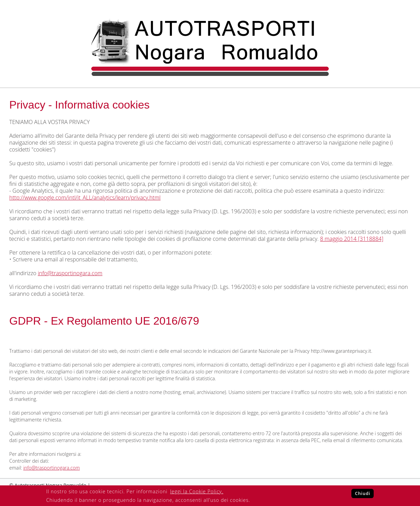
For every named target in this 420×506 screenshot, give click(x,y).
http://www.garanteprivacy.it (341, 351)
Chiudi (363, 493)
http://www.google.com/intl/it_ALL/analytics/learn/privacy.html (85, 198)
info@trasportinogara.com (70, 273)
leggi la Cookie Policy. (197, 491)
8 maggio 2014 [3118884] (352, 239)
